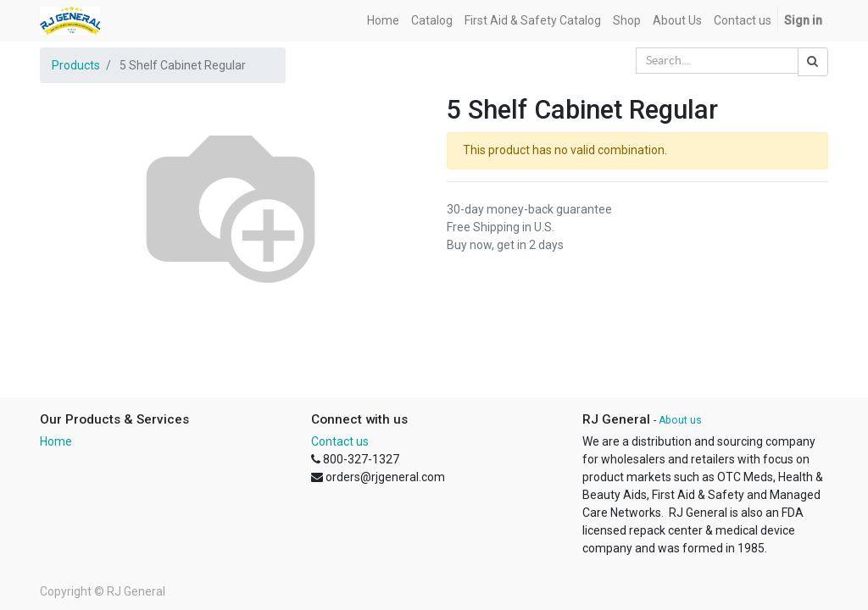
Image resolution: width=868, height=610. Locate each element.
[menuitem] (383, 21)
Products (76, 65)
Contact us (340, 441)
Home (56, 441)
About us (680, 420)
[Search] (813, 62)
